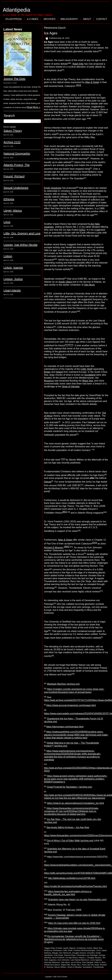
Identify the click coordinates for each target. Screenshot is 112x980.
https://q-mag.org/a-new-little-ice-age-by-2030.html (74, 923)
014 (79, 85)
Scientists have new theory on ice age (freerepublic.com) (77, 900)
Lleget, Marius (13, 211)
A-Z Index (33, 19)
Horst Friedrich (58, 958)
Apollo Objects (69, 948)
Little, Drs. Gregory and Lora (22, 233)
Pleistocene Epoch (52, 965)
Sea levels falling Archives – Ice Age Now (68, 827)
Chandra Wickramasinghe (84, 950)
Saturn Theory (13, 131)
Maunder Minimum (52, 962)
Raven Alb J (76, 965)
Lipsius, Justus (13, 279)
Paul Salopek (88, 962)
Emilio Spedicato (53, 188)
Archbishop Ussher (84, 948)
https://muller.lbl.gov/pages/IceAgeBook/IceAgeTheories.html (75, 886)
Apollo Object (66, 282)
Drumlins (91, 953)
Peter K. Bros (100, 962)
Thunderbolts (98, 967)
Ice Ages (51, 33)
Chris (98, 950)
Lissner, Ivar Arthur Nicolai (20, 245)
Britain (47, 372)
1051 (82, 230)
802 (65, 512)
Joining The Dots (14, 79)
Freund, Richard (14, 176)
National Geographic (17, 154)
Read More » (33, 107)
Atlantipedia (16, 10)
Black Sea (98, 948)
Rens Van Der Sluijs (91, 965)
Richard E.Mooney (54, 548)
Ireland (59, 372)
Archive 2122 (12, 142)
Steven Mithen (60, 967)
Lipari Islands (12, 290)
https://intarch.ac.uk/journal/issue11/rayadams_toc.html (75, 803)
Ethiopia (9, 199)
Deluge (48, 482)
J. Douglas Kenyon (93, 958)
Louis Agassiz (96, 960)
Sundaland (90, 375)
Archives (49, 19)
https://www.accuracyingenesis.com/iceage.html (71, 705)
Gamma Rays (70, 955)
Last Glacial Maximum (80, 960)
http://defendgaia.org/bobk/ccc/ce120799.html (72, 878)
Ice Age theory (71, 958)
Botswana (58, 950)
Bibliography (69, 19)
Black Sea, (88, 381)
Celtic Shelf (86, 369)
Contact (102, 19)
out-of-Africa (76, 962)
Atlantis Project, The (17, 165)
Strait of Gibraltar (71, 387)
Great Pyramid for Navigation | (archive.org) (69, 787)
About (87, 19)
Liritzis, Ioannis (13, 268)
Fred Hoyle (58, 955)
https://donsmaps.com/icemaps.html (65, 727)
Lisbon (8, 256)
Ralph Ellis (78, 64)
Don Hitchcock (65, 953)
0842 (67, 547)
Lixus (7, 222)
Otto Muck (89, 285)
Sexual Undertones (16, 188)
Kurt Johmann (64, 960)
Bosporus (49, 381)
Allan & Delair (92, 82)
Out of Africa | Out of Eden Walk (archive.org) (70, 841)
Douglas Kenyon (79, 953)
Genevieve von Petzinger (87, 955)
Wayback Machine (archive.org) (63, 684)
